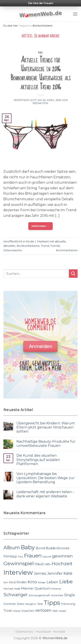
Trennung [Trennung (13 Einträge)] (68, 604)
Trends (55, 246)
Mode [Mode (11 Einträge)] (17, 589)
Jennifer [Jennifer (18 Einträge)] (55, 573)
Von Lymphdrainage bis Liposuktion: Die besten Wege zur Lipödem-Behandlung (46, 478)
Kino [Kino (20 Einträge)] (32, 582)
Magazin (25, 26)
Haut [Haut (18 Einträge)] (39, 564)
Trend (45, 246)
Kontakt (60, 632)
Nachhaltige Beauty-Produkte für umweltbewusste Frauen (46, 444)
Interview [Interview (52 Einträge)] (18, 572)
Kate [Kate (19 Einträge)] (68, 573)
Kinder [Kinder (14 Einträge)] (22, 582)
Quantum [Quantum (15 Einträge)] (43, 588)
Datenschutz (25, 632)
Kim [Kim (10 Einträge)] (6, 583)
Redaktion (40, 103)
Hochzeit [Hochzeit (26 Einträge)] (62, 563)
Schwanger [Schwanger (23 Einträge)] (16, 595)
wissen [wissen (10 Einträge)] (63, 611)
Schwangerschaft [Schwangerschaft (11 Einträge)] (39, 595)
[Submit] (73, 274)
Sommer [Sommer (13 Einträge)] (10, 604)
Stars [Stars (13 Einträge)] (21, 604)
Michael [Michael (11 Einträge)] (8, 589)
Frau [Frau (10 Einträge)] (21, 557)
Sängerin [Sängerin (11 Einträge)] (31, 604)
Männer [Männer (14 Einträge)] (27, 588)
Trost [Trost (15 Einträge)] (8, 611)
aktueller (9, 246)
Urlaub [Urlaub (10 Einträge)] (16, 611)
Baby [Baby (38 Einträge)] (28, 547)
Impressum (44, 632)
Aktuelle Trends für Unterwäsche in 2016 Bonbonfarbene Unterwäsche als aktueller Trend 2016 (41, 73)
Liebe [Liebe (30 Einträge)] (66, 582)
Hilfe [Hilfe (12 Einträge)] (48, 564)
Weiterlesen (40, 226)
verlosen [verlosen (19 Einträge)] (43, 610)
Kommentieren (67, 250)
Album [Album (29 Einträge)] (12, 548)
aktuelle (60, 241)
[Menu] (75, 14)
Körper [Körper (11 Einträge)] (42, 582)
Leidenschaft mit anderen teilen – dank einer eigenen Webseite (45, 494)
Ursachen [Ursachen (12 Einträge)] (28, 611)
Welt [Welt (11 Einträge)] (55, 611)
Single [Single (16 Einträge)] (70, 595)
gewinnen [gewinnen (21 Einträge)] (62, 556)
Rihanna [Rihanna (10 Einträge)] (56, 589)
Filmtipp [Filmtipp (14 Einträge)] (10, 556)
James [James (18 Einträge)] (40, 573)
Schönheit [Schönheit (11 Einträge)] (57, 595)
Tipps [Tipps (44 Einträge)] (52, 603)
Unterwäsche (13, 250)
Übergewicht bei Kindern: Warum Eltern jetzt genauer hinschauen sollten (46, 427)
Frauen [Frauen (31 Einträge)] (33, 556)
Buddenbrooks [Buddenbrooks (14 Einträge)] (57, 548)
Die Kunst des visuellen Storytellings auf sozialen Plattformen (38, 460)
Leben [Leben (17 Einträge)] (52, 582)
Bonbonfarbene (28, 246)
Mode (40, 53)
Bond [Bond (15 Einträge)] (40, 548)
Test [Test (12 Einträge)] (40, 604)
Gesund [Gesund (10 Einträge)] (47, 557)
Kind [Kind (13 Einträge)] (12, 582)
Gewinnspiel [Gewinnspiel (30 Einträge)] (19, 563)
